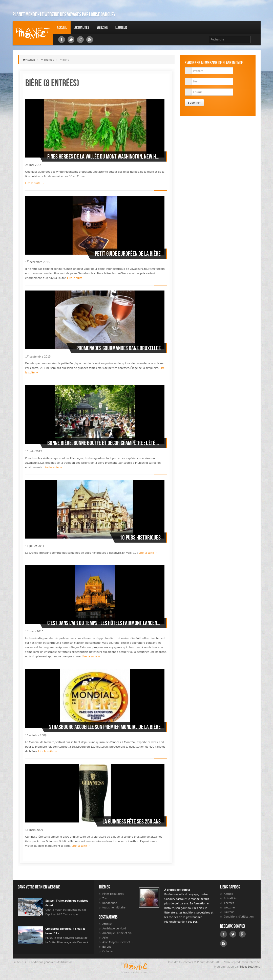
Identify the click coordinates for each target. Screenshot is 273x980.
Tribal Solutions (250, 966)
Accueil (62, 27)
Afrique (107, 924)
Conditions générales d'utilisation (51, 962)
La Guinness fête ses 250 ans (132, 821)
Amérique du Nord (114, 928)
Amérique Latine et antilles (118, 933)
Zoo (105, 898)
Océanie (108, 951)
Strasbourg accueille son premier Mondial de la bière (105, 727)
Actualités (82, 27)
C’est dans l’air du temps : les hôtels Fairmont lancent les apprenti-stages (104, 623)
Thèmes (49, 60)
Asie (105, 937)
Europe (107, 946)
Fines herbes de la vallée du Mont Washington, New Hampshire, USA (104, 157)
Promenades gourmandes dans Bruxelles (119, 348)
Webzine (102, 27)
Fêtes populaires (113, 894)
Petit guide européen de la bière (128, 254)
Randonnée (110, 903)
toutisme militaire (114, 907)
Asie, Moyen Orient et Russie (118, 942)
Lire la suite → (35, 183)
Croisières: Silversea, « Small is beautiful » (65, 931)
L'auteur (121, 27)
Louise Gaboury (33, 33)
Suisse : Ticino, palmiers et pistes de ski (67, 903)
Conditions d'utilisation (239, 916)
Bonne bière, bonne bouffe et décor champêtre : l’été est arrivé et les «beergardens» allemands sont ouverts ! (104, 443)
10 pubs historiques (140, 538)
